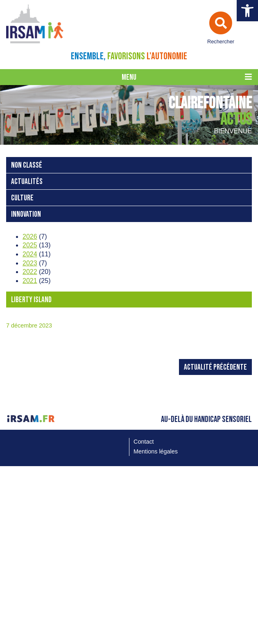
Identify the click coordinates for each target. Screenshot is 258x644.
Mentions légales (156, 451)
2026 (30, 237)
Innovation (26, 214)
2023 (30, 263)
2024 (30, 254)
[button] (247, 11)
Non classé (27, 165)
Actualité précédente (215, 367)
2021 (30, 281)
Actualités (27, 182)
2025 (30, 245)
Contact (144, 442)
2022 (30, 272)
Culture (22, 198)
